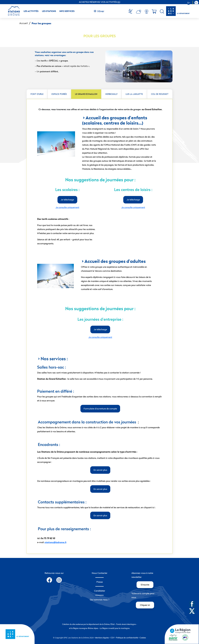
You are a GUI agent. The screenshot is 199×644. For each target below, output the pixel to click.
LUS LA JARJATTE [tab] (134, 94)
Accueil (24, 23)
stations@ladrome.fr (56, 542)
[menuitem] (132, 11)
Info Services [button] (67, 11)
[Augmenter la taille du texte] (190, 3)
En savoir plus (100, 470)
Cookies (143, 638)
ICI (119, 2)
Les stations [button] (49, 11)
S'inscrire (145, 585)
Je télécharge (67, 200)
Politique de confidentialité (127, 638)
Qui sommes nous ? (100, 600)
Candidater (100, 591)
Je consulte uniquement (67, 207)
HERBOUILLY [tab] (111, 94)
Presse (100, 582)
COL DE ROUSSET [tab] (160, 94)
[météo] (132, 11)
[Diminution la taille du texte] (196, 3)
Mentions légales (102, 638)
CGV (112, 638)
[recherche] (162, 11)
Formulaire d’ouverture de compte (100, 409)
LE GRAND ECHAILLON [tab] (86, 94)
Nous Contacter (99, 573)
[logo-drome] (178, 11)
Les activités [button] (31, 11)
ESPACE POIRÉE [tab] (59, 94)
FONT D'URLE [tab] (37, 94)
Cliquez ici (145, 605)
